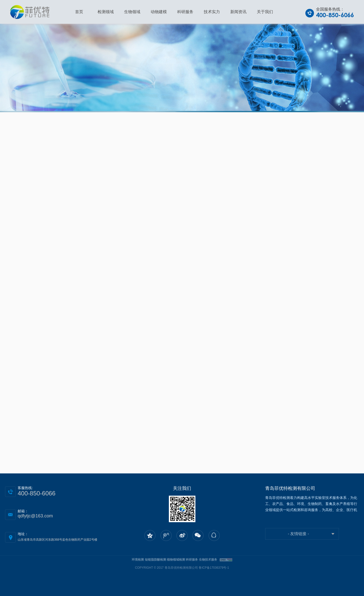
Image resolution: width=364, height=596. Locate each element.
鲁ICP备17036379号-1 (214, 568)
